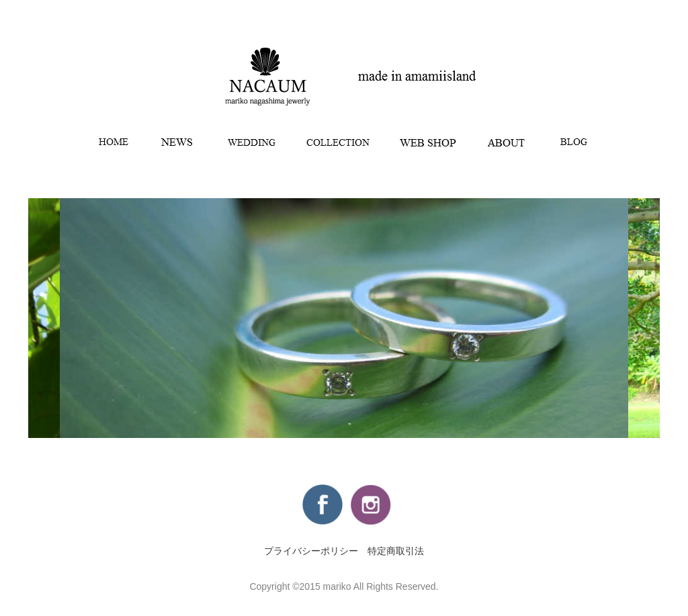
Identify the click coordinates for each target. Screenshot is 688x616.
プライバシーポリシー (311, 551)
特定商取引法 (396, 551)
